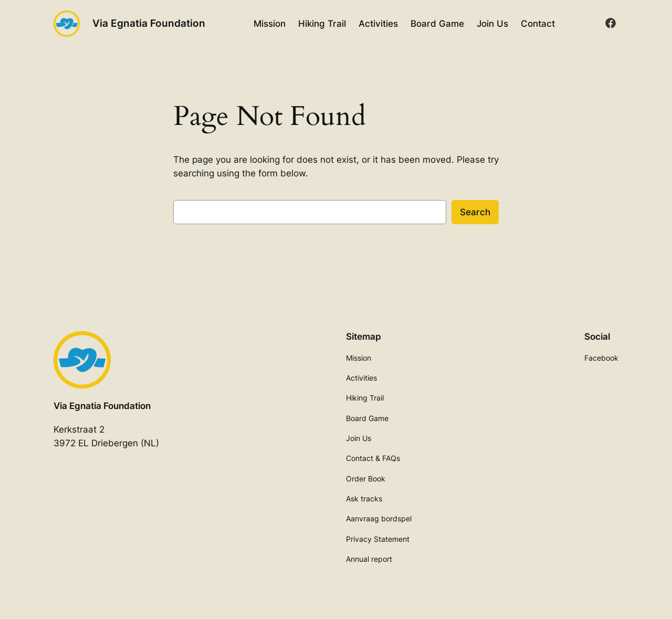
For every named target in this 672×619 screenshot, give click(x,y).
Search (475, 212)
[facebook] (611, 23)
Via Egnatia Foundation (149, 23)
